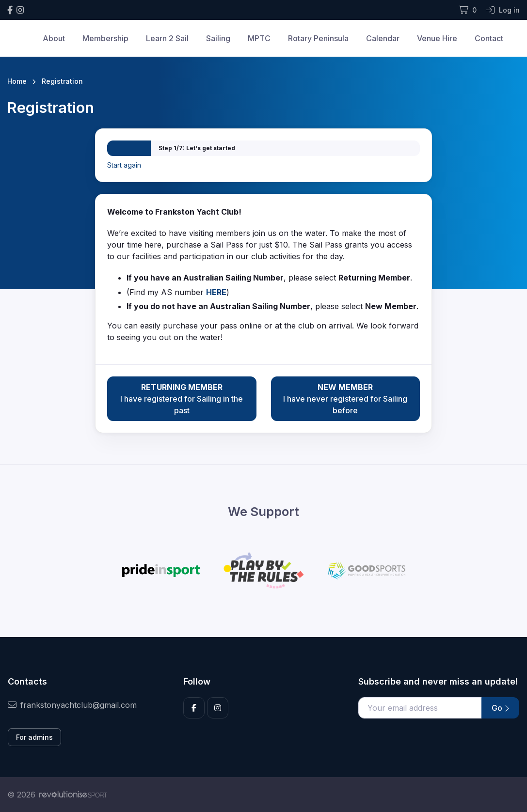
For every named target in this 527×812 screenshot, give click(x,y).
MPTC (259, 38)
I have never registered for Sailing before (345, 398)
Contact (489, 38)
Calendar (383, 38)
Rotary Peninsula (318, 38)
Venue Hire (437, 38)
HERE (216, 292)
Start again (124, 165)
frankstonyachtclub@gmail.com (72, 705)
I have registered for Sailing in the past (182, 398)
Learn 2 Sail (167, 38)
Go (500, 708)
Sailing (218, 38)
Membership (105, 38)
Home (17, 81)
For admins (34, 737)
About (54, 38)
